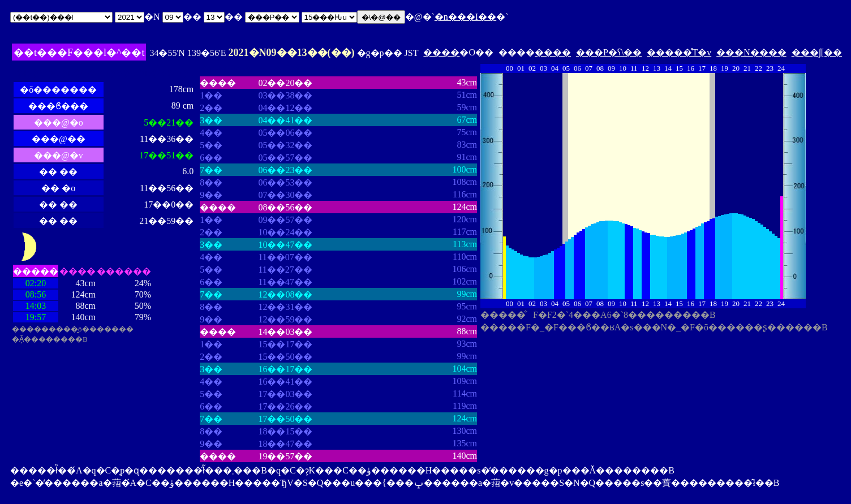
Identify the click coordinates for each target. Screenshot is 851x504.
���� (441, 52)
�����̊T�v (679, 52)
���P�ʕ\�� (609, 52)
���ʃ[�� (817, 52)
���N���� (751, 52)
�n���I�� (465, 17)
